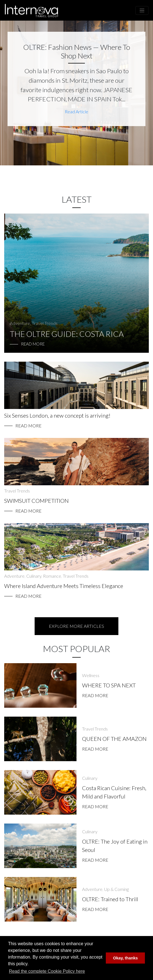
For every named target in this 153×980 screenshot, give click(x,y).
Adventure (20, 323)
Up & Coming (116, 889)
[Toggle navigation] (142, 10)
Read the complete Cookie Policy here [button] (47, 971)
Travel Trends (45, 323)
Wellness (91, 675)
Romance (52, 576)
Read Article (76, 112)
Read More (28, 426)
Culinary (34, 576)
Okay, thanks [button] (125, 958)
